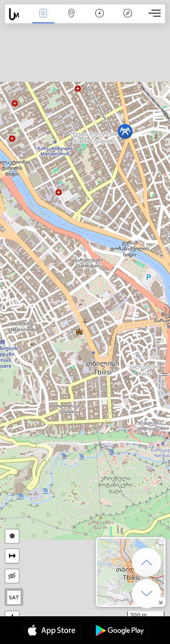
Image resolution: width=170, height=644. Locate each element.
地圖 (72, 14)
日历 (100, 14)
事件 (43, 14)
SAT (14, 597)
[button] (125, 131)
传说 (128, 14)
